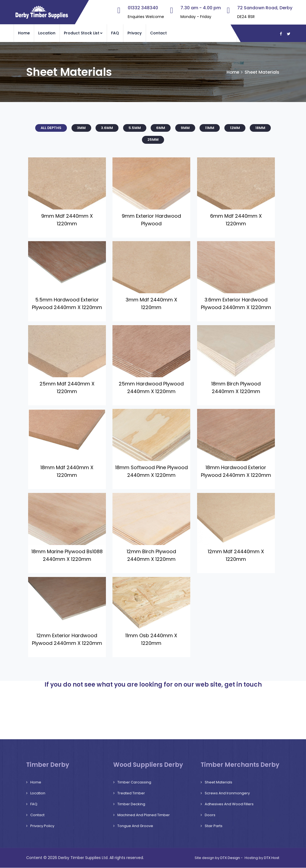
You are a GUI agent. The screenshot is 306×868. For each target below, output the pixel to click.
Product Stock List (83, 33)
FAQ (115, 33)
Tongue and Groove (135, 826)
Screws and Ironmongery (227, 793)
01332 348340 (143, 8)
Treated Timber (131, 793)
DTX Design (230, 858)
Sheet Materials (219, 782)
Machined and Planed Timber (144, 815)
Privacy (135, 33)
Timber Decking (131, 804)
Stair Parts (214, 826)
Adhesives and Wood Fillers (229, 804)
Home (24, 33)
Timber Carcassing (134, 782)
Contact (158, 33)
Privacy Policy (42, 826)
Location (47, 33)
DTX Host (272, 858)
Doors (210, 815)
